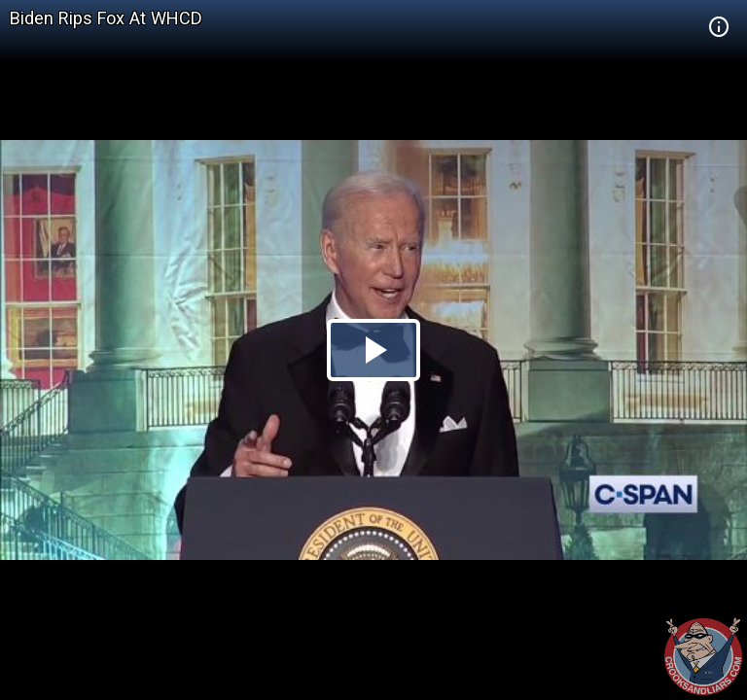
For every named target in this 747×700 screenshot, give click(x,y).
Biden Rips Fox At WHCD (106, 18)
